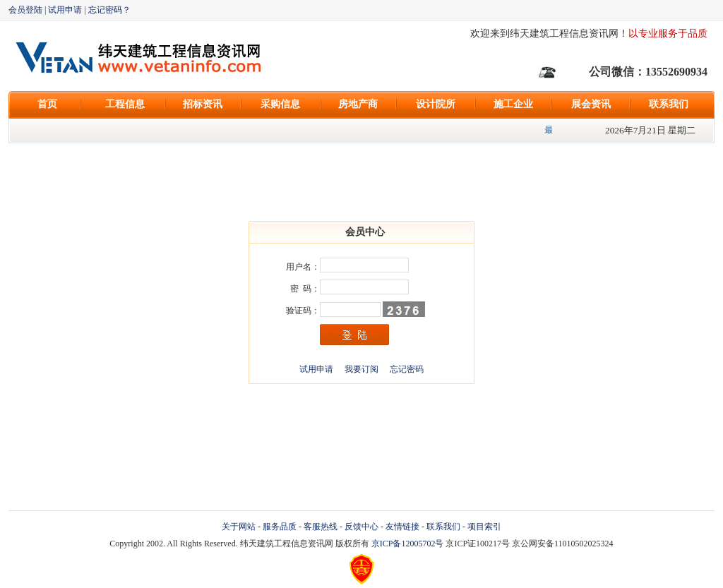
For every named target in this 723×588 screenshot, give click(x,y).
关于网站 (239, 527)
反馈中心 (361, 527)
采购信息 (280, 104)
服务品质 (280, 527)
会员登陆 (25, 10)
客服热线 (321, 527)
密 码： (305, 289)
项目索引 (484, 527)
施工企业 (513, 104)
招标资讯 (203, 104)
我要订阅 (361, 369)
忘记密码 (407, 369)
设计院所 (436, 104)
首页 (47, 104)
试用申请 (65, 10)
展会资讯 (591, 104)
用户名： (303, 267)
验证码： (303, 311)
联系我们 (669, 104)
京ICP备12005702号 (408, 544)
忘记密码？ (109, 10)
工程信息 (125, 104)
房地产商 (358, 104)
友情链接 (402, 527)
